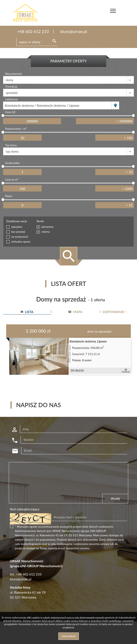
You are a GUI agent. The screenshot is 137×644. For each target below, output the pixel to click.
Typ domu (11, 145)
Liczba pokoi (12, 163)
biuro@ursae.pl (74, 31)
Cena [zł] (10, 112)
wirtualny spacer (21, 242)
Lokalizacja (11, 99)
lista (27, 312)
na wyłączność (20, 237)
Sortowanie (115, 312)
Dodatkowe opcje (17, 221)
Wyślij (115, 498)
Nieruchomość (14, 74)
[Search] (37, 42)
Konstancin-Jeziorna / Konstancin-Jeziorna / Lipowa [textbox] (42, 105)
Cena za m (12, 179)
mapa (75, 312)
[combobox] (57, 105)
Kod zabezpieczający (25, 509)
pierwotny (47, 227)
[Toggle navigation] (113, 11)
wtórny (46, 232)
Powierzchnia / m (16, 129)
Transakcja (11, 86)
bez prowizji (18, 232)
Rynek (40, 221)
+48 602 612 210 (33, 31)
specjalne (17, 227)
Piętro (9, 196)
